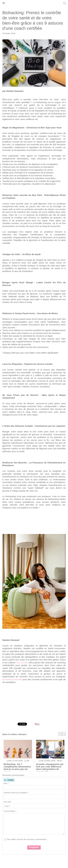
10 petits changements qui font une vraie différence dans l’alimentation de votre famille (50, 767)
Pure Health (22, 663)
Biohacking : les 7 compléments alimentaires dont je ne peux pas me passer (17, 767)
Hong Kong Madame (34, 3)
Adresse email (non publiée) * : (17, 793)
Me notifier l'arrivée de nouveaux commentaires (27, 839)
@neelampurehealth (12, 679)
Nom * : (7, 783)
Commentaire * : (10, 811)
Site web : (8, 802)
